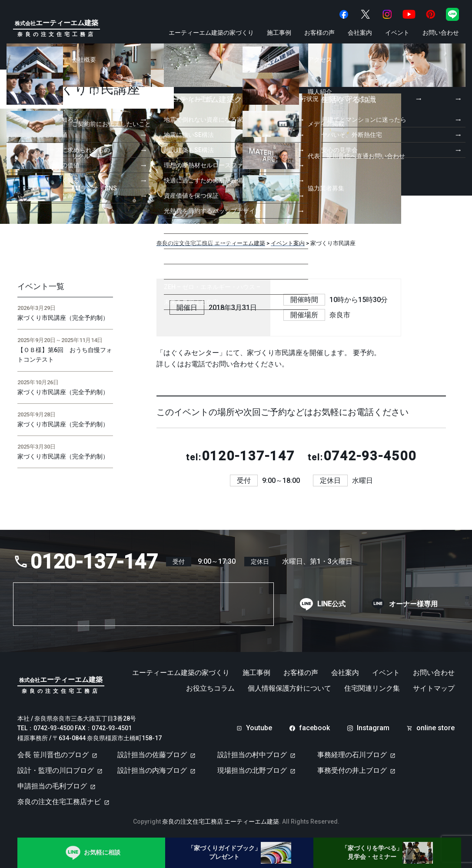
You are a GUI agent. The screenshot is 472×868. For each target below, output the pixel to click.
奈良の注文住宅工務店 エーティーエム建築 (221, 821)
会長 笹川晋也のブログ (53, 755)
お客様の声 (319, 33)
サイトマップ (434, 688)
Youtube (259, 728)
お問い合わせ (441, 33)
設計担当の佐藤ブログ (152, 755)
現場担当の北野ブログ (252, 770)
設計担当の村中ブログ (252, 755)
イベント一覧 (41, 286)
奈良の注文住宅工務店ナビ (59, 802)
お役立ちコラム (210, 688)
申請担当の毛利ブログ (52, 786)
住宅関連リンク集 (372, 688)
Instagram (373, 728)
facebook (314, 728)
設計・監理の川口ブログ (56, 770)
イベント (397, 33)
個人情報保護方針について (289, 688)
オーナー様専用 (413, 604)
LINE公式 (331, 604)
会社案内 (360, 33)
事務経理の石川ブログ (352, 755)
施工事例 (279, 33)
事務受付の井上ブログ (352, 770)
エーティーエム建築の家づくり (211, 33)
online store (435, 728)
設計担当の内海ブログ (152, 770)
